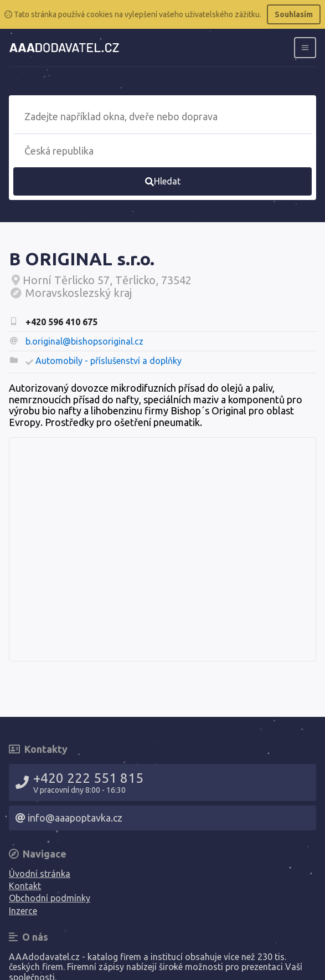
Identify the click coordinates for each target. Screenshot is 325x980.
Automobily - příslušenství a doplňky (109, 361)
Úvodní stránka (40, 874)
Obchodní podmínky (50, 898)
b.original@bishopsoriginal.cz (84, 341)
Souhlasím (294, 14)
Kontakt (25, 886)
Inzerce (23, 911)
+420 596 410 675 (61, 322)
